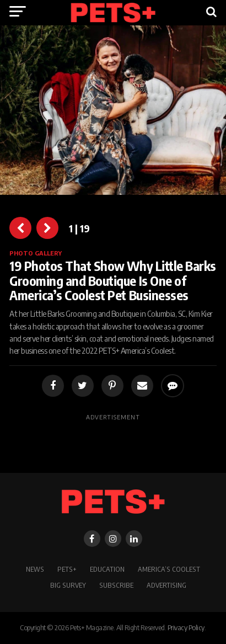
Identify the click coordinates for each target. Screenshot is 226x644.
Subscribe (116, 585)
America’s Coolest (169, 569)
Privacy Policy (186, 627)
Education (107, 569)
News (35, 569)
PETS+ (67, 569)
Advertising (166, 585)
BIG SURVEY (68, 585)
